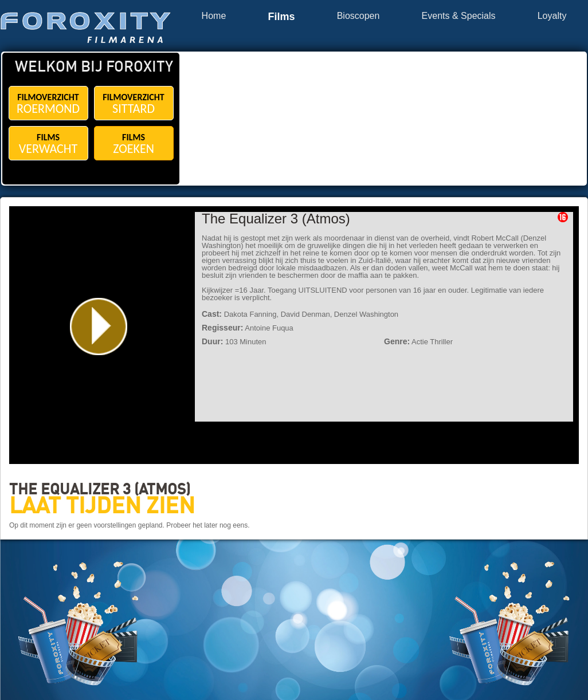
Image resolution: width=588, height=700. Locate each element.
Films (281, 17)
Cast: (212, 314)
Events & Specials (459, 16)
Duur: (212, 341)
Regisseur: (222, 328)
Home (214, 16)
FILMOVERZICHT (48, 104)
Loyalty (552, 16)
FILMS (48, 144)
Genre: (397, 341)
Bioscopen (358, 16)
